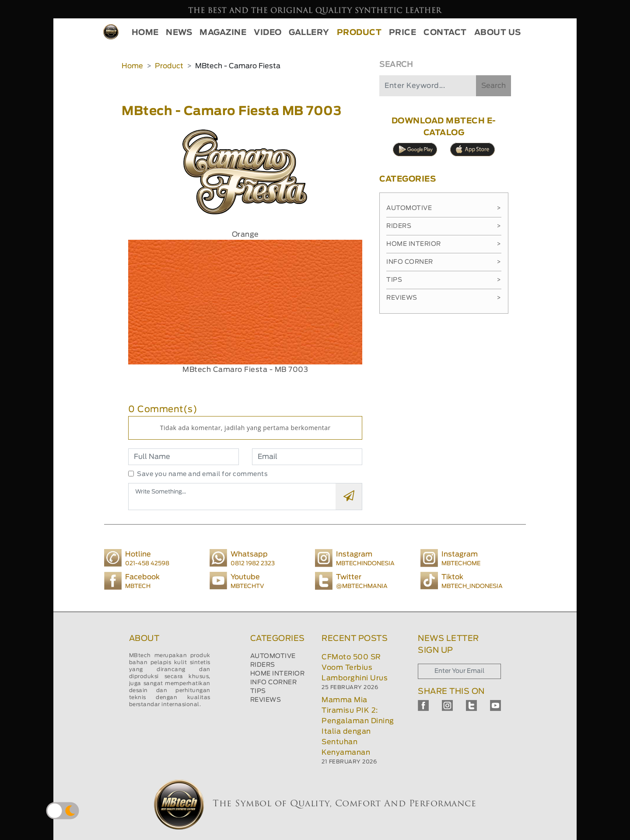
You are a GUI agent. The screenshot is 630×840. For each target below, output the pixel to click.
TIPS (258, 691)
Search (493, 86)
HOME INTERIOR (278, 674)
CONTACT (445, 33)
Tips (444, 280)
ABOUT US (498, 33)
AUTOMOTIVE (273, 656)
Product (169, 66)
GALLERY (309, 33)
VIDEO (268, 33)
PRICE (403, 33)
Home (132, 66)
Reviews (444, 298)
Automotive (444, 208)
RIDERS (263, 665)
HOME (145, 33)
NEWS (179, 33)
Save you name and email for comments (202, 474)
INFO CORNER (274, 682)
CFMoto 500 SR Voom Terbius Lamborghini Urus (355, 668)
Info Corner (444, 262)
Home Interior (444, 244)
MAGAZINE (223, 33)
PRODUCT (359, 33)
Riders (444, 226)
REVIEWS (266, 700)
